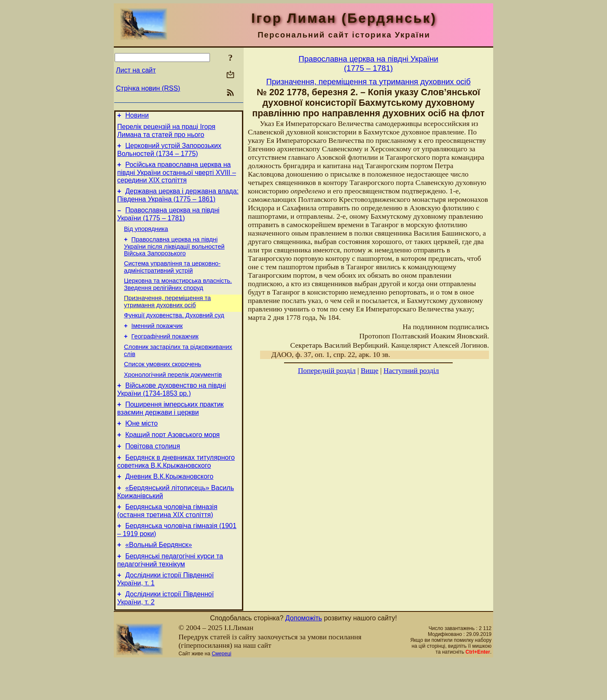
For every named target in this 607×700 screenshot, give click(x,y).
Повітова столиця (153, 474)
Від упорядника (146, 238)
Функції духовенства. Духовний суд (174, 330)
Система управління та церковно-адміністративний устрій (172, 278)
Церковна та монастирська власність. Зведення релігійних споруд (178, 297)
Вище (370, 371)
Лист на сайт (136, 70)
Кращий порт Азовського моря (172, 461)
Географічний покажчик (165, 354)
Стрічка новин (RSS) (148, 88)
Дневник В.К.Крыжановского (169, 507)
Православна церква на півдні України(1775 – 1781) (368, 63)
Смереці (221, 693)
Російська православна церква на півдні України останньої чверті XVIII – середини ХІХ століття (177, 177)
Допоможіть (304, 657)
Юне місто (141, 449)
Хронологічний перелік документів (173, 396)
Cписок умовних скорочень (162, 384)
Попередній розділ (327, 371)
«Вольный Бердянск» (158, 580)
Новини (137, 117)
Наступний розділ (411, 371)
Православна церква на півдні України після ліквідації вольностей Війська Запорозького (174, 256)
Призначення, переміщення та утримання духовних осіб (167, 315)
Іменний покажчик (157, 342)
